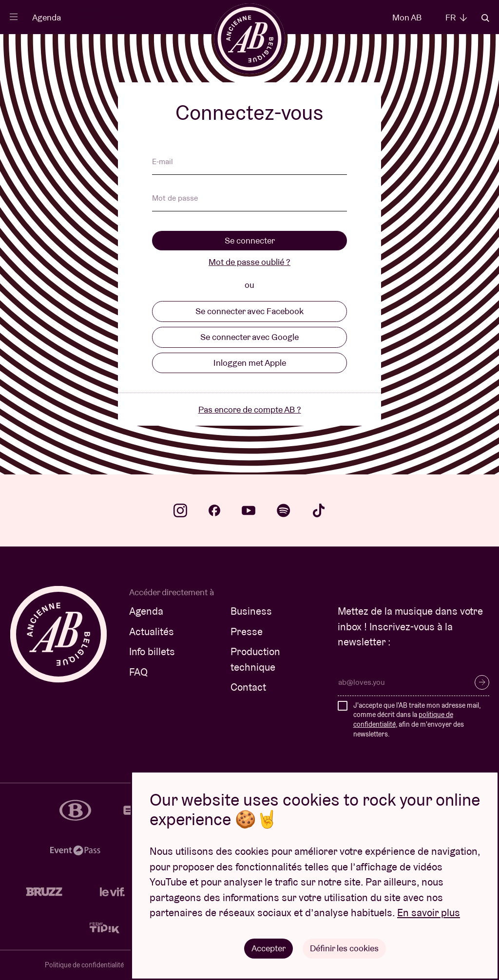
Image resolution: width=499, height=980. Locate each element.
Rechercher (485, 18)
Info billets (152, 651)
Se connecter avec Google (249, 337)
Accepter (269, 948)
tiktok (319, 510)
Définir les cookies (344, 948)
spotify (284, 510)
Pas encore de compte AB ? (250, 409)
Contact (248, 687)
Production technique (255, 659)
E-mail (163, 162)
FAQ (138, 672)
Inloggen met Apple (250, 363)
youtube (249, 510)
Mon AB (407, 17)
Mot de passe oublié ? (249, 262)
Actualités (152, 631)
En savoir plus (429, 913)
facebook (214, 510)
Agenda (47, 17)
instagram (180, 510)
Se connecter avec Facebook (249, 311)
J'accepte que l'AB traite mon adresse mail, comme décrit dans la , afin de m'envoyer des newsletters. (417, 720)
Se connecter (250, 240)
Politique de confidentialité (84, 965)
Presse (247, 631)
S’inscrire (482, 682)
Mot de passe (175, 199)
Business (251, 611)
